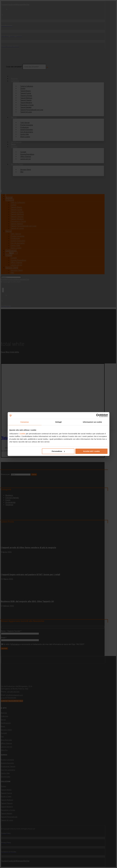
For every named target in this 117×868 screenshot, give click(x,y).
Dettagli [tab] (59, 422)
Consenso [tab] (25, 422)
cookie (23, 434)
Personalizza (58, 451)
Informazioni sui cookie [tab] (92, 422)
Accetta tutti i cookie (92, 451)
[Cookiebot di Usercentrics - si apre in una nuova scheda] (98, 415)
